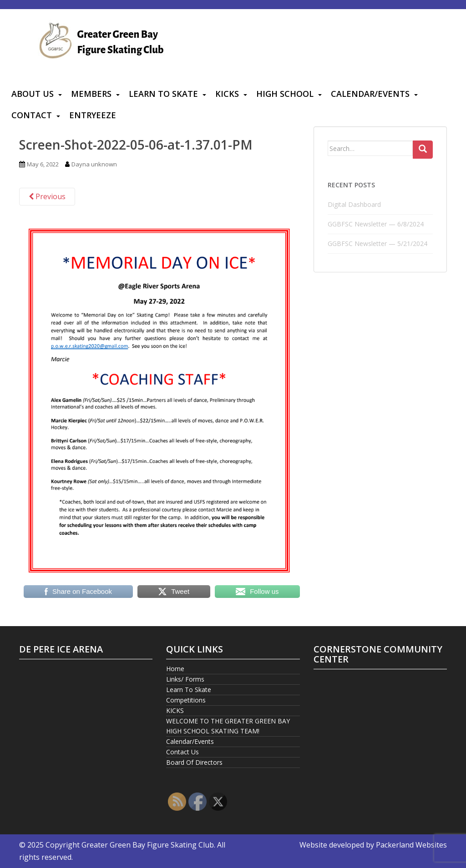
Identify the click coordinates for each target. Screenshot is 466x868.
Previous (47, 196)
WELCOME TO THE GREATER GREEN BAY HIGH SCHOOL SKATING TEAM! (228, 726)
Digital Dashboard (354, 204)
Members (91, 94)
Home (175, 669)
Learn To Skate (163, 94)
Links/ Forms (185, 679)
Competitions (186, 700)
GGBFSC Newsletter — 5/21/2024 (377, 243)
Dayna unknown (94, 164)
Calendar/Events (370, 94)
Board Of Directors (194, 762)
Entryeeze (93, 115)
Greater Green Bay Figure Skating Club (148, 845)
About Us (33, 94)
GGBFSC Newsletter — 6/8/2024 (376, 224)
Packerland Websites (411, 845)
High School (285, 94)
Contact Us (182, 752)
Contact (32, 115)
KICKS (227, 94)
